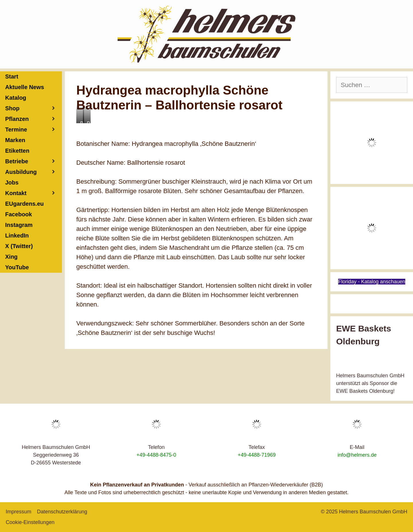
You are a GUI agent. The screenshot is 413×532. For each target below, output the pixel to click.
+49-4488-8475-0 (156, 455)
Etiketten (17, 151)
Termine (34, 130)
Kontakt (34, 193)
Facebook (18, 214)
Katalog (16, 98)
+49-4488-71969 (257, 455)
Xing (11, 257)
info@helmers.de (357, 455)
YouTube (17, 267)
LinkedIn (17, 235)
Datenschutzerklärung (62, 512)
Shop (34, 108)
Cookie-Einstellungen (30, 522)
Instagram (19, 225)
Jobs (12, 182)
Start (12, 76)
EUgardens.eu (24, 204)
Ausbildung (34, 172)
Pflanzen (34, 119)
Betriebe (34, 161)
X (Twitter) (19, 246)
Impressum (18, 512)
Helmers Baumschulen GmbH (373, 512)
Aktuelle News (25, 87)
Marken (15, 140)
